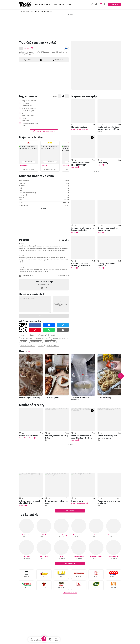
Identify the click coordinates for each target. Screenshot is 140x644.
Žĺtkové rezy (103, 163)
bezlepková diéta (42, 338)
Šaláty (96, 535)
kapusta (24, 342)
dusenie (55, 338)
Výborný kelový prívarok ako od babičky (30, 502)
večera (31, 335)
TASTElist (27, 49)
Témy (43, 4)
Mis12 (99, 440)
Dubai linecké (77, 501)
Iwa (46, 440)
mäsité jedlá (42, 335)
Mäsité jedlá (29, 12)
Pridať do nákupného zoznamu (44, 131)
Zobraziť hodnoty (44, 193)
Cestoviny (26, 556)
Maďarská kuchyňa (28, 345)
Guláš (41, 345)
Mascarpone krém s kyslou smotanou (109, 502)
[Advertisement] (70, 27)
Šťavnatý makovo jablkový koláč (57, 437)
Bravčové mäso (114, 535)
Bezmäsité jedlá (79, 535)
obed (23, 335)
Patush (100, 165)
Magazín (61, 4)
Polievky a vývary (96, 556)
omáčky (54, 335)
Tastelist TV (70, 4)
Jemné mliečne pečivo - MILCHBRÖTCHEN (81, 164)
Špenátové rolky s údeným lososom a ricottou (83, 229)
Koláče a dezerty (61, 535)
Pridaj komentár (44, 316)
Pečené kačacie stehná (29, 436)
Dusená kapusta (53, 345)
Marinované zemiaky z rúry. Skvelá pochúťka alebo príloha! (81, 437)
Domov (21, 12)
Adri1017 (22, 505)
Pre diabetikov (79, 556)
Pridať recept (115, 4)
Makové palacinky (79, 127)
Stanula (100, 131)
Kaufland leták (24, 165)
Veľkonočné (26, 535)
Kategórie (37, 4)
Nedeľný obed (50, 342)
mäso (64, 338)
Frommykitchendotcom (79, 129)
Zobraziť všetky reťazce (70, 593)
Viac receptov (70, 511)
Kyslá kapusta (36, 342)
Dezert (61, 556)
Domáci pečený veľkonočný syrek (57, 502)
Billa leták (44, 165)
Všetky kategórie (70, 564)
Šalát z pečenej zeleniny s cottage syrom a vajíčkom (108, 128)
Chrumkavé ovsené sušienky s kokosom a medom (81, 265)
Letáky (55, 4)
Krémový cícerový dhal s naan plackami (108, 229)
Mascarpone (114, 556)
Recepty (49, 4)
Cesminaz (74, 167)
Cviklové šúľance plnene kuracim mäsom (108, 437)
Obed (44, 535)
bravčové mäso (26, 338)
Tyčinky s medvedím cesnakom (106, 265)
